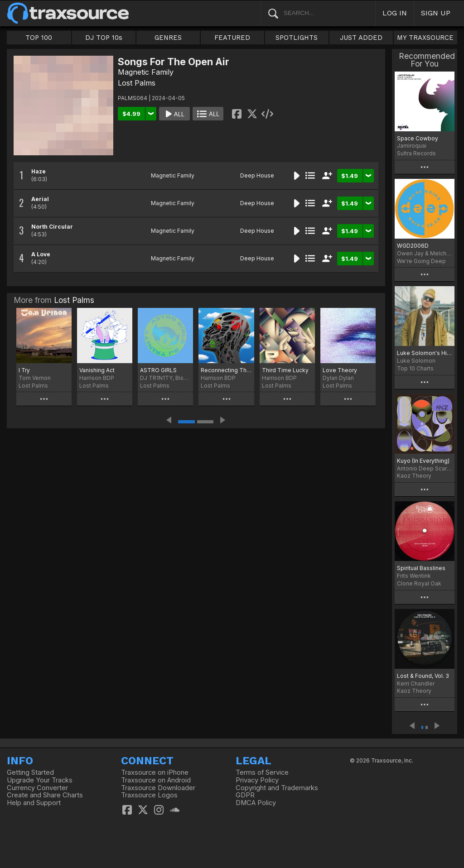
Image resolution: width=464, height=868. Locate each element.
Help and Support (34, 803)
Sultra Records (416, 153)
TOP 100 (39, 38)
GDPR (245, 795)
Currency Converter (37, 788)
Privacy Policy (257, 780)
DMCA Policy (256, 803)
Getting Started (30, 772)
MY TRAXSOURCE (425, 38)
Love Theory (340, 370)
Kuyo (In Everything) (423, 461)
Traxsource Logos (149, 795)
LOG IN (395, 13)
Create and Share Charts (45, 795)
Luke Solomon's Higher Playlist (425, 353)
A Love (41, 254)
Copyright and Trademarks (277, 788)
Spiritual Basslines (421, 568)
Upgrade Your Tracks (40, 780)
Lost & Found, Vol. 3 (423, 676)
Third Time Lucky (285, 370)
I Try (24, 370)
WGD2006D (413, 246)
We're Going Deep (421, 261)
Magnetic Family (146, 72)
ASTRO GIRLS (158, 370)
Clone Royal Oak (419, 583)
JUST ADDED (361, 38)
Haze (39, 171)
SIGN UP (436, 13)
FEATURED (232, 38)
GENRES (168, 38)
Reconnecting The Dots (226, 370)
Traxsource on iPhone (155, 772)
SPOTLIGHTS (297, 38)
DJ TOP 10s (104, 38)
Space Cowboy (418, 138)
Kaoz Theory (414, 476)
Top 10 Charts (415, 368)
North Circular (52, 227)
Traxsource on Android (156, 780)
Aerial (40, 199)
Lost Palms (137, 83)
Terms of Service (262, 772)
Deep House (257, 175)
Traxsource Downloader (158, 788)
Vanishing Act (97, 370)
